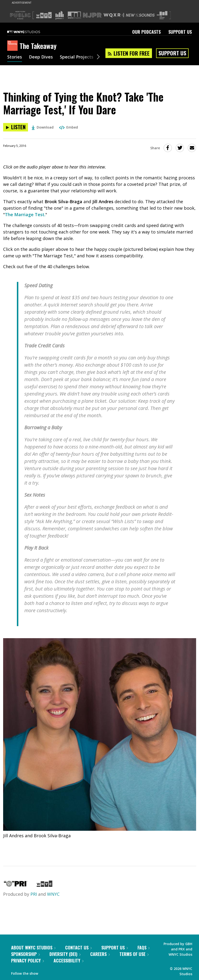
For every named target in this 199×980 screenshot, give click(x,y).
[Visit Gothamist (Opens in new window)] (60, 15)
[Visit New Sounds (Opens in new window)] (140, 15)
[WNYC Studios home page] (30, 32)
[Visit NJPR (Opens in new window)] (92, 15)
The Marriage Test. (25, 214)
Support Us (180, 32)
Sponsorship (25, 954)
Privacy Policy (27, 961)
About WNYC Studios (33, 948)
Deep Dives (41, 57)
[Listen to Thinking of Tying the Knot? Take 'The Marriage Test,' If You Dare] (16, 127)
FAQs (144, 948)
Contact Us (78, 948)
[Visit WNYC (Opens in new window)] (44, 15)
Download (43, 127)
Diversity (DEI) (65, 954)
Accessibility (69, 961)
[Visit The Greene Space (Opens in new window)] (162, 15)
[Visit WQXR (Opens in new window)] (114, 15)
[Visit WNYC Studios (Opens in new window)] (74, 15)
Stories (15, 57)
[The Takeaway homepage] (13, 46)
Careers (100, 954)
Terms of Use (134, 954)
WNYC (53, 894)
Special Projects (77, 57)
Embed (69, 127)
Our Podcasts (146, 32)
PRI (34, 894)
